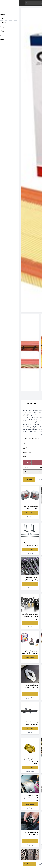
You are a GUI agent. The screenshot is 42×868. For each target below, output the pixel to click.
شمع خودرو (31, 735)
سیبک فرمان (31, 661)
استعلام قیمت (10, 480)
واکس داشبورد (11, 808)
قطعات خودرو (11, 698)
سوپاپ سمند (31, 553)
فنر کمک (11, 588)
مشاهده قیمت (31, 515)
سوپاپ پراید (11, 553)
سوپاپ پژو (11, 517)
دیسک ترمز (31, 842)
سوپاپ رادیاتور (11, 845)
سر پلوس (11, 661)
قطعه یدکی (31, 519)
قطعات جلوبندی (31, 808)
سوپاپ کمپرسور (11, 771)
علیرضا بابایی (25, 480)
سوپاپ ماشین (31, 590)
